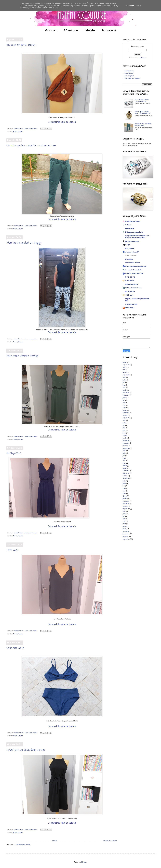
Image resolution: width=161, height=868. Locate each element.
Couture (71, 30)
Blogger (84, 862)
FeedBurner (142, 58)
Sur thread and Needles (132, 78)
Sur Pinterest (129, 73)
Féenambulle (130, 308)
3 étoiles (128, 225)
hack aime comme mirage (22, 356)
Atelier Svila (129, 228)
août (124, 367)
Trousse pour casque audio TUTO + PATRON (142, 113)
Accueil (51, 30)
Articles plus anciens (110, 841)
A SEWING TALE (131, 304)
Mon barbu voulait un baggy (24, 243)
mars (124, 408)
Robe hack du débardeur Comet (26, 750)
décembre (126, 393)
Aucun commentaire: (31, 128)
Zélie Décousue (131, 256)
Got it (139, 6)
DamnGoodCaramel (132, 241)
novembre (126, 395)
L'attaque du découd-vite (134, 232)
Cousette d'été (15, 648)
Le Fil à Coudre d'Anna (133, 288)
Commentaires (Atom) (23, 844)
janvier (125, 362)
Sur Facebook (129, 71)
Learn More (130, 6)
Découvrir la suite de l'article (62, 122)
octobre (125, 415)
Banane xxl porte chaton (21, 45)
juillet (124, 380)
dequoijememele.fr (132, 284)
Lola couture (130, 248)
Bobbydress (14, 453)
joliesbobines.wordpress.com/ (136, 266)
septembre (126, 365)
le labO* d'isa (130, 281)
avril (124, 370)
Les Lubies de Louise (133, 221)
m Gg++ (128, 245)
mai (124, 385)
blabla (90, 30)
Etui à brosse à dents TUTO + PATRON (142, 101)
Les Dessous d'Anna (133, 263)
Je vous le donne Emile (133, 270)
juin (124, 382)
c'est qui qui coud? (132, 252)
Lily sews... (129, 259)
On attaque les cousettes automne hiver (31, 145)
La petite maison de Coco (134, 274)
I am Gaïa (12, 550)
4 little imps (129, 295)
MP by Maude (130, 291)
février (125, 372)
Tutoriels (109, 30)
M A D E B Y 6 (130, 277)
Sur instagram (129, 76)
